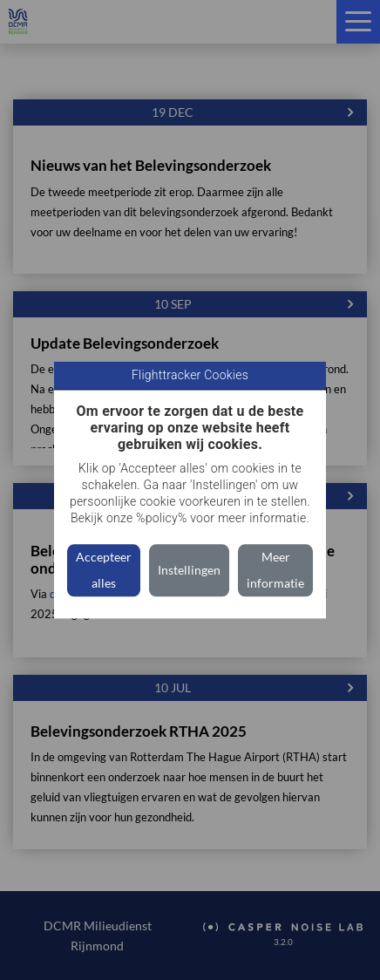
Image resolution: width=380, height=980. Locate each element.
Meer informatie (275, 571)
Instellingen (189, 571)
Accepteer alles (104, 571)
